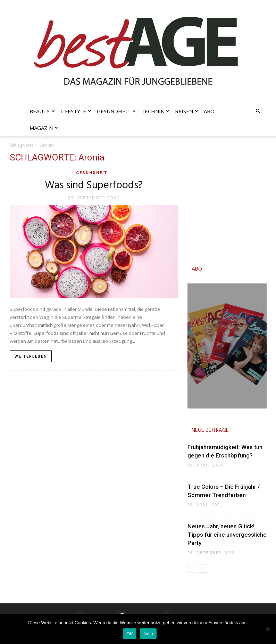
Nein (148, 634)
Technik (155, 111)
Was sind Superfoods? (94, 185)
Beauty (42, 111)
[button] (258, 111)
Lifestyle (76, 111)
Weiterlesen (31, 357)
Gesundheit (116, 111)
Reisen (187, 111)
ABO (197, 269)
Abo (209, 111)
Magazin (44, 128)
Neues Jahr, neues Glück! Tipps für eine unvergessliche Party (227, 535)
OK (130, 634)
